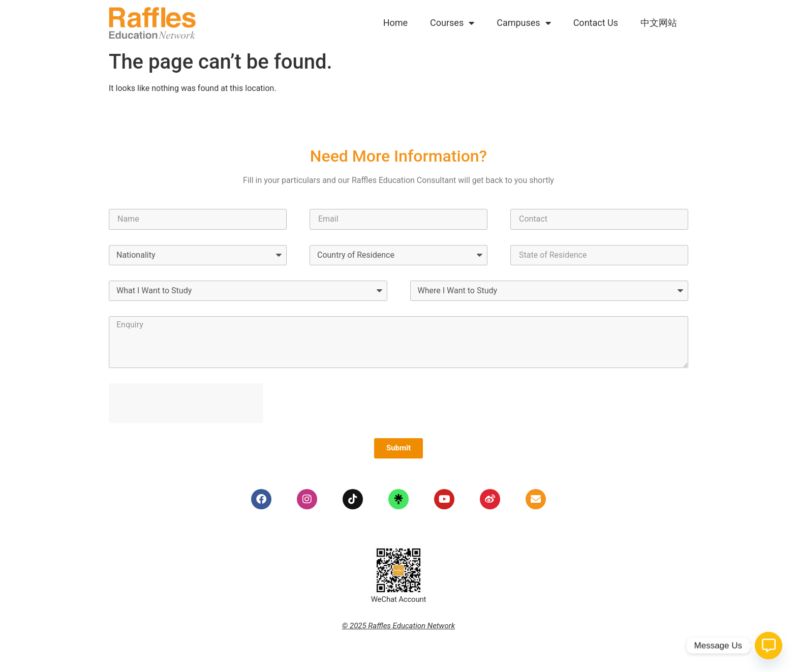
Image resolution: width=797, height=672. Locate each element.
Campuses (524, 23)
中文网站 (659, 23)
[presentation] (186, 403)
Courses (452, 23)
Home (395, 23)
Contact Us (596, 23)
